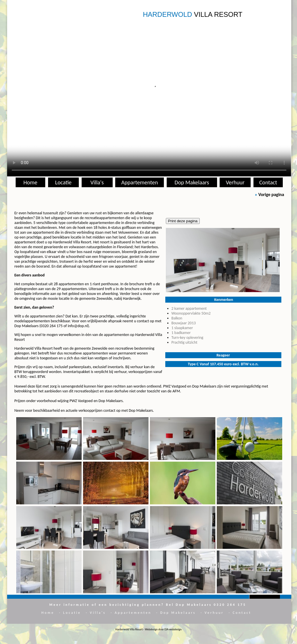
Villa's (97, 182)
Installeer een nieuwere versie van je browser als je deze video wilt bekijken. (149, 97)
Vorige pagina (271, 194)
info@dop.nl (78, 326)
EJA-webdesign (173, 629)
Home (30, 182)
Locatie (63, 182)
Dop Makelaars (192, 182)
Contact (268, 182)
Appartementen (140, 182)
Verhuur (235, 182)
